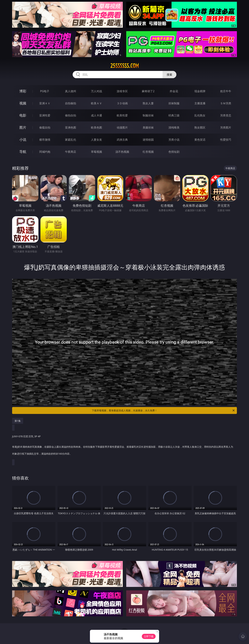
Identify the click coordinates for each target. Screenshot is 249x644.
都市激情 (45, 140)
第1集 (18, 421)
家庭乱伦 (71, 140)
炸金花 (174, 91)
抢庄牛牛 (226, 91)
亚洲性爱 (45, 115)
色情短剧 (174, 152)
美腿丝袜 (148, 127)
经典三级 (174, 115)
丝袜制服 (174, 103)
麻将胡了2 (148, 91)
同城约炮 (45, 152)
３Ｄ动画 (122, 103)
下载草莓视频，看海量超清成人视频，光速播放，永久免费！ (163, 410)
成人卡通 (96, 115)
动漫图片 (122, 127)
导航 (23, 152)
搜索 (169, 75)
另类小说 (174, 140)
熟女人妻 (148, 103)
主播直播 (200, 103)
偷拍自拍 (71, 115)
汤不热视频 (122, 152)
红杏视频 (148, 152)
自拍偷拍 (71, 103)
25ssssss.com (125, 66)
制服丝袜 (148, 115)
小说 (23, 140)
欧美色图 (96, 127)
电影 (23, 115)
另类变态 (226, 115)
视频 (23, 103)
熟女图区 (200, 127)
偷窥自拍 (45, 127)
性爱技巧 (226, 140)
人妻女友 (96, 140)
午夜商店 (71, 152)
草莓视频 (96, 152)
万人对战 (96, 91)
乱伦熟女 (200, 115)
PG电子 (45, 91)
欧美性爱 (122, 115)
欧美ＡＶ (96, 103)
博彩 (23, 91)
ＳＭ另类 (226, 103)
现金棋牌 (200, 91)
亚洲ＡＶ (45, 103)
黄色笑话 (200, 140)
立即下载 (149, 636)
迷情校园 (148, 140)
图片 (23, 127)
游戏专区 (122, 91)
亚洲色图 (71, 127)
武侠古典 (122, 140)
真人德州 (71, 91)
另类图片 (226, 127)
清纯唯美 (174, 127)
